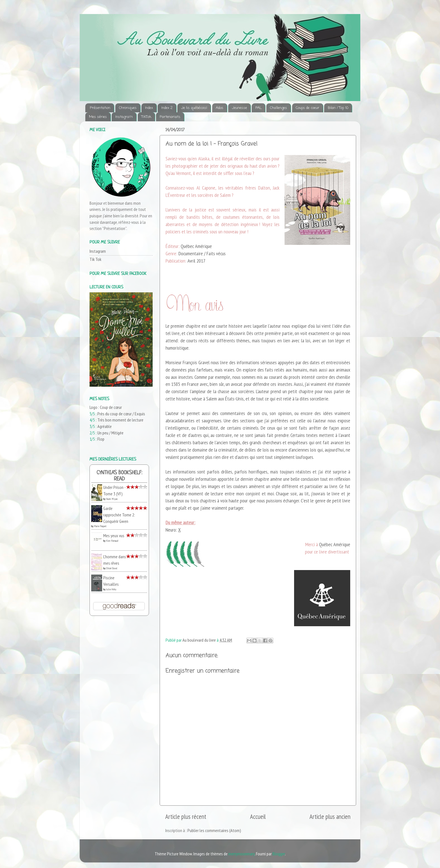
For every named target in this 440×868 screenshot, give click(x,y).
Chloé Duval (112, 568)
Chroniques (128, 108)
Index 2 (167, 108)
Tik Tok (95, 259)
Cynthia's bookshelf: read (119, 476)
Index (149, 108)
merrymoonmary (241, 854)
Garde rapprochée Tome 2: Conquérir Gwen (119, 515)
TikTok (146, 117)
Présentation (100, 108)
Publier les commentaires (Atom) (214, 830)
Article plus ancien (330, 816)
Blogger (279, 854)
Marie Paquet (100, 526)
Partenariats (170, 117)
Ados (220, 108)
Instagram (124, 117)
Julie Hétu (111, 589)
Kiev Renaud (112, 541)
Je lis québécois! (194, 108)
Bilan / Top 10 (338, 108)
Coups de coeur (308, 108)
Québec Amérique (335, 544)
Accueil (258, 816)
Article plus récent (186, 816)
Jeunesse (239, 108)
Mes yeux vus (114, 536)
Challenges (279, 108)
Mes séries (98, 117)
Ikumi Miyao (112, 499)
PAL (258, 108)
